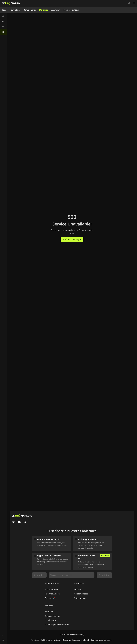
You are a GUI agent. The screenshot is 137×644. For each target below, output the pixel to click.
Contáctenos (50, 620)
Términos (35, 640)
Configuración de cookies (102, 640)
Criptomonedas (81, 594)
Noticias (78, 589)
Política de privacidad (51, 640)
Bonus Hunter (30, 10)
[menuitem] (3, 16)
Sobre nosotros (51, 589)
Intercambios (80, 598)
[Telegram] (25, 523)
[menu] (3, 24)
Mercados (44, 10)
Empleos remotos (52, 616)
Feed (4, 10)
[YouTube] (19, 523)
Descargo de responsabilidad (76, 640)
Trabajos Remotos (71, 10)
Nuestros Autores (53, 594)
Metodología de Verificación (57, 625)
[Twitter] (13, 523)
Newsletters (15, 10)
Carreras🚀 (50, 598)
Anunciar (55, 10)
